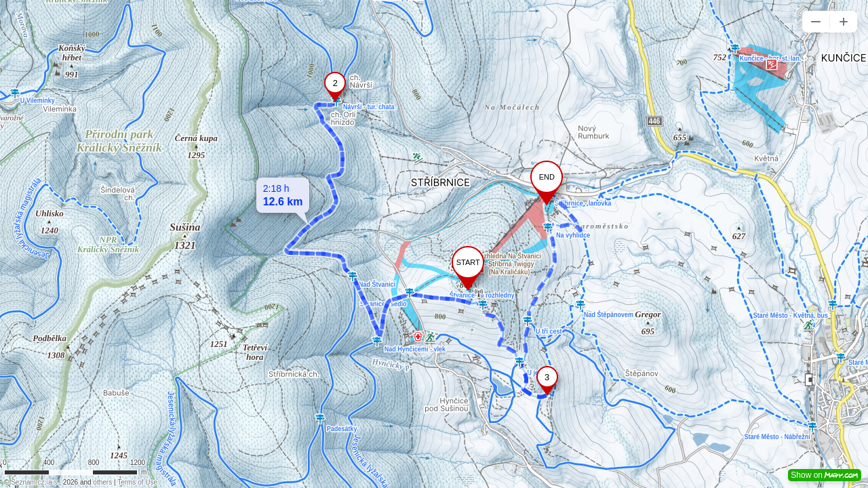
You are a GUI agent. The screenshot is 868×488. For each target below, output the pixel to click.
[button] (816, 22)
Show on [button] (825, 475)
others (102, 482)
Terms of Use (137, 482)
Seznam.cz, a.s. (35, 482)
